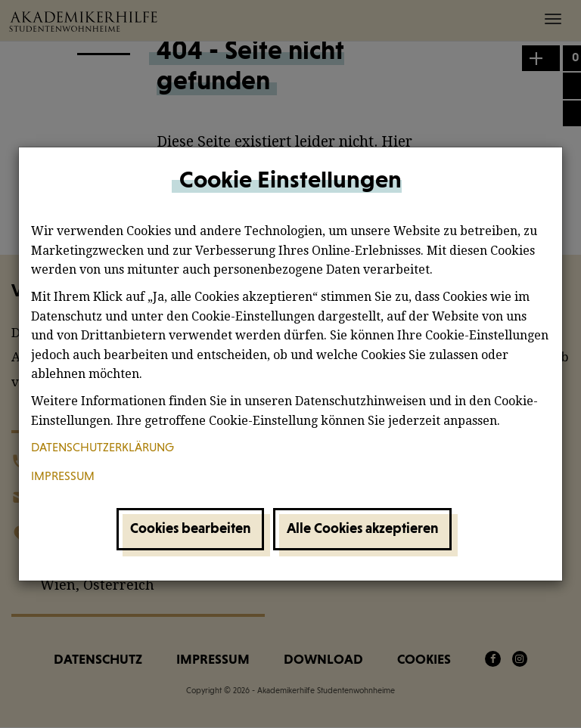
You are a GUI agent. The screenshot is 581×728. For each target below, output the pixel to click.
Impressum (63, 477)
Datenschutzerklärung (103, 448)
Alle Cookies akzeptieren (362, 529)
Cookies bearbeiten (190, 529)
